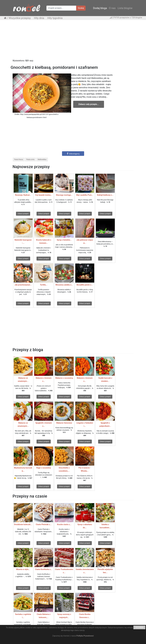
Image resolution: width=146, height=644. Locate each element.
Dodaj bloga (100, 8)
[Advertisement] (73, 41)
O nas (112, 8)
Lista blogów (125, 8)
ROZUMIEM (139, 627)
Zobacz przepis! (23, 214)
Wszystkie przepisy (20, 18)
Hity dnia (39, 18)
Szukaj (81, 8)
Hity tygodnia (55, 18)
